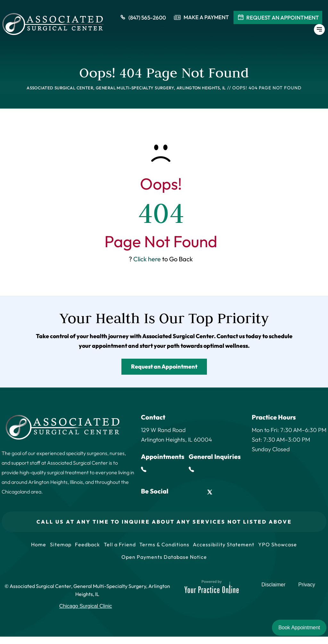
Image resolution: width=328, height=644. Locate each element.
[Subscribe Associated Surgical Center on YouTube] (239, 492)
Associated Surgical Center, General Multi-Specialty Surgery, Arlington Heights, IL (126, 88)
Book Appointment (299, 628)
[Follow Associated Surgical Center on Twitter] (210, 492)
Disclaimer (276, 595)
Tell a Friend (120, 546)
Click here (147, 259)
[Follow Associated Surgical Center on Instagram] (224, 492)
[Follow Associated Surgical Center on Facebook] (180, 492)
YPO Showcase (282, 546)
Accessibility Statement (227, 546)
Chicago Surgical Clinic (86, 613)
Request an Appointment (164, 367)
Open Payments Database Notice (164, 562)
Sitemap (58, 546)
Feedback (86, 546)
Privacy (307, 595)
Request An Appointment (278, 19)
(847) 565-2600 (142, 19)
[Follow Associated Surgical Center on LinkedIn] (195, 492)
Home (34, 546)
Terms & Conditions (166, 546)
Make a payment (206, 19)
